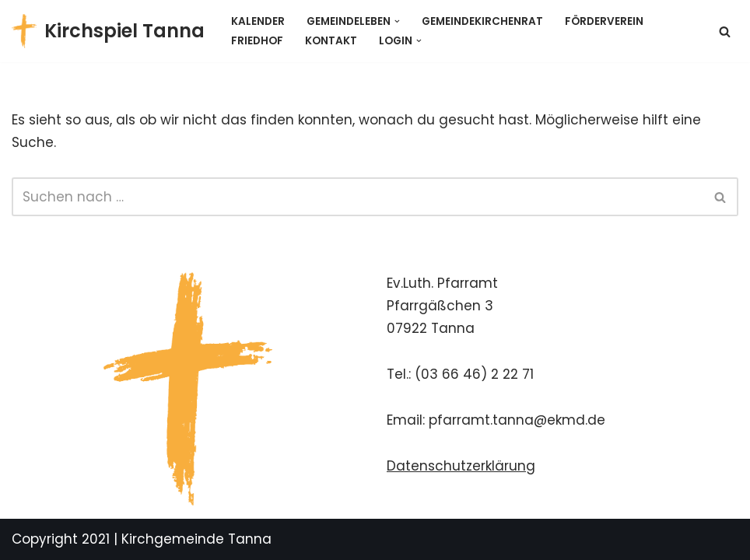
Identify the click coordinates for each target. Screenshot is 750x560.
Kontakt (331, 41)
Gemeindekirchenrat (482, 21)
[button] (397, 21)
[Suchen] (725, 31)
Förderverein (604, 21)
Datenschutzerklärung (461, 466)
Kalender (258, 21)
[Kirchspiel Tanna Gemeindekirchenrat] (108, 31)
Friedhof (257, 41)
